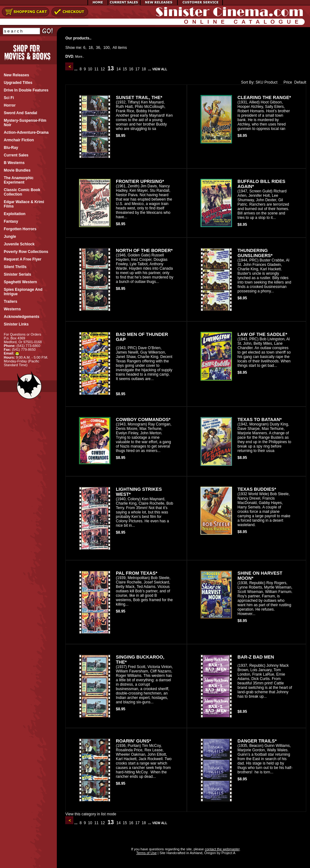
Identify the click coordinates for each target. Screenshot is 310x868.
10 (90, 69)
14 (118, 69)
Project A (228, 853)
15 (125, 69)
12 (103, 69)
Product (271, 82)
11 (96, 69)
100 (106, 48)
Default (300, 82)
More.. (80, 57)
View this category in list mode (91, 814)
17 (137, 69)
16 (131, 69)
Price (286, 82)
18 (90, 48)
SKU (260, 82)
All (115, 48)
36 (98, 48)
